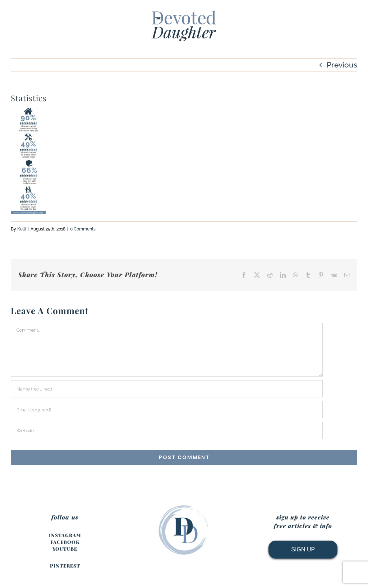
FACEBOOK (65, 542)
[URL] (167, 430)
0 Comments (83, 229)
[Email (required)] (167, 410)
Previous (342, 65)
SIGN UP (303, 549)
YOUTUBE (65, 549)
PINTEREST (65, 566)
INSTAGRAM (65, 535)
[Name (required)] (167, 389)
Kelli (22, 229)
